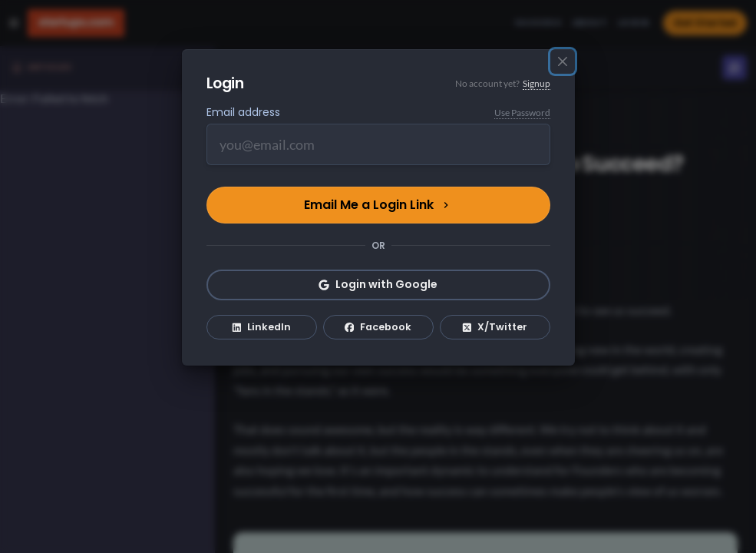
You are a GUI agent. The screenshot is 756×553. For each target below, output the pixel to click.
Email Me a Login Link (378, 205)
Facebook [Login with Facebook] (378, 327)
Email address (243, 112)
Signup (536, 83)
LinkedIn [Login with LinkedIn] (262, 327)
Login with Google (378, 284)
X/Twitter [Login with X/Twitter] (495, 327)
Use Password (522, 113)
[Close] (563, 61)
